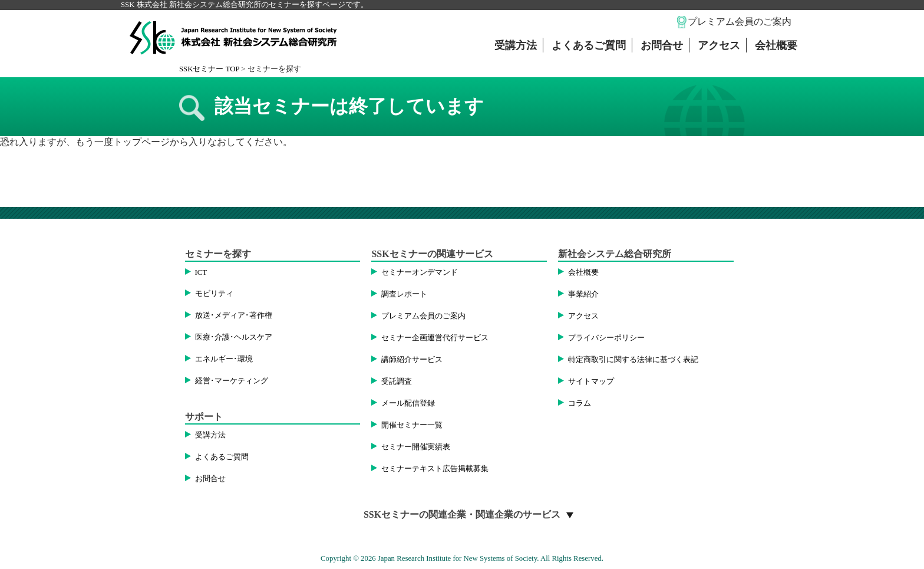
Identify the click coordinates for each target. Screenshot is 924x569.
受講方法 (516, 45)
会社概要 (776, 45)
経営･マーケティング (232, 381)
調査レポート (404, 294)
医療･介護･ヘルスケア (234, 337)
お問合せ (662, 45)
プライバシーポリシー (606, 338)
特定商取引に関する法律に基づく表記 (633, 360)
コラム (580, 403)
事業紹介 (583, 294)
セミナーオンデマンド (420, 272)
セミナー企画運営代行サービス (435, 338)
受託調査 (397, 381)
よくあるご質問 (589, 45)
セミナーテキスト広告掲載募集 (435, 469)
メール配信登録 (408, 403)
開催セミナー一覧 (412, 425)
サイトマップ (591, 381)
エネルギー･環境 (224, 359)
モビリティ (214, 294)
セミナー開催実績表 (416, 447)
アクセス (719, 45)
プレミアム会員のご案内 (740, 22)
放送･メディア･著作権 (234, 315)
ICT (201, 272)
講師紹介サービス (412, 360)
